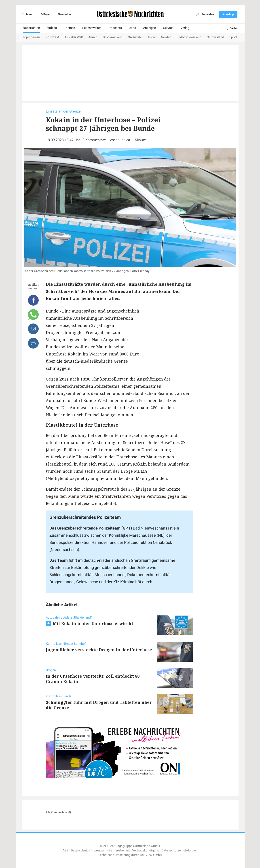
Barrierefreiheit (119, 850)
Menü (27, 14)
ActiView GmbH (151, 855)
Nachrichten (31, 28)
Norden (166, 37)
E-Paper (46, 14)
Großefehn (135, 37)
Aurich (93, 37)
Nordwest (52, 37)
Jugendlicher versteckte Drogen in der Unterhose (99, 650)
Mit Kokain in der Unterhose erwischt (93, 623)
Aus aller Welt (74, 37)
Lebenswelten (92, 28)
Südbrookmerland (189, 37)
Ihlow (152, 37)
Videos (52, 28)
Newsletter (64, 14)
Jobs (132, 28)
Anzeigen (150, 28)
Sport (233, 37)
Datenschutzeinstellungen (180, 850)
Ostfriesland (215, 37)
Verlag (185, 28)
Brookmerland (113, 37)
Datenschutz (80, 850)
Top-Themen (31, 37)
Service (168, 28)
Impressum (99, 850)
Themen (70, 28)
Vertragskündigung (146, 850)
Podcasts (115, 28)
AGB (66, 850)
